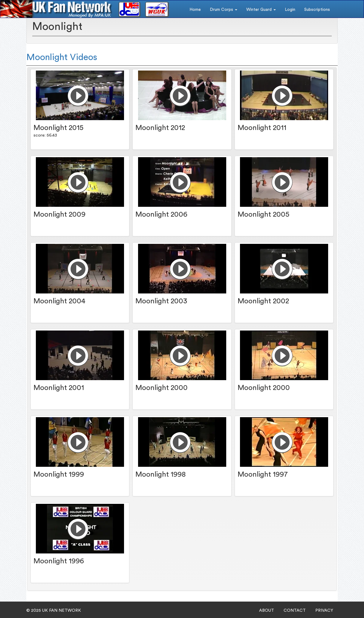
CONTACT (295, 611)
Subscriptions (317, 10)
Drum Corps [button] (224, 10)
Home (195, 10)
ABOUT (267, 611)
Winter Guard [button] (261, 10)
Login (290, 10)
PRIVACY (324, 611)
